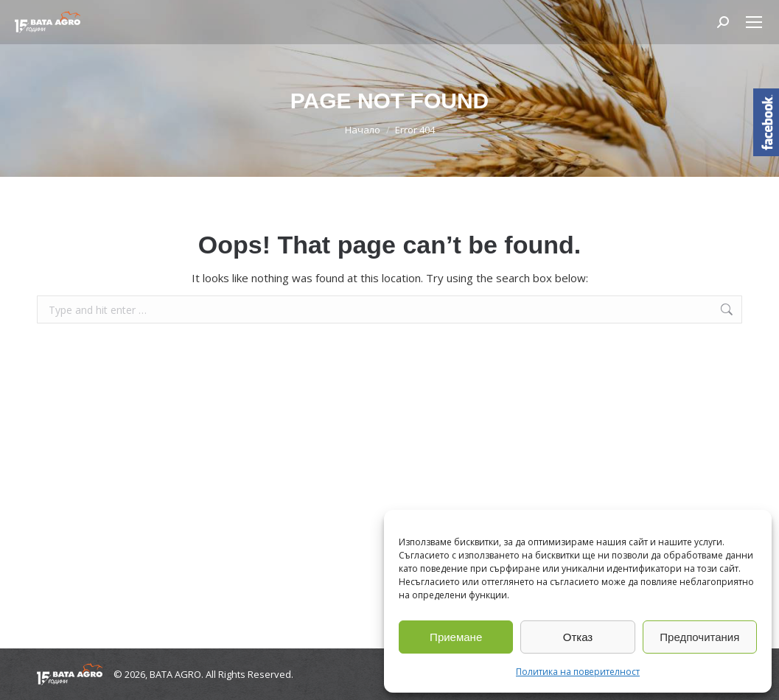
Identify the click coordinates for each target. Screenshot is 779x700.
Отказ (578, 637)
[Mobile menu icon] (754, 22)
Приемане (456, 637)
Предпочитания (699, 637)
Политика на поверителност (578, 672)
